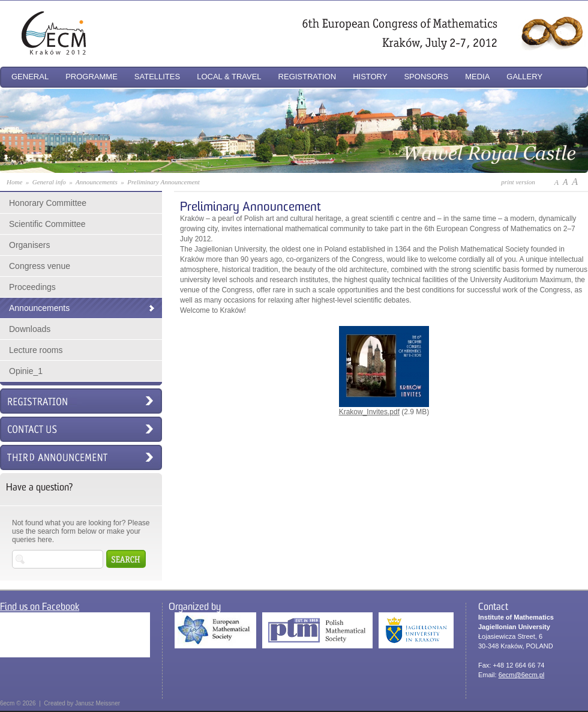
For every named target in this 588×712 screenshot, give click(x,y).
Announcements (39, 308)
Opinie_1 (26, 371)
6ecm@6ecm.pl (522, 675)
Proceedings (32, 287)
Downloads (30, 329)
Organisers (29, 245)
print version (518, 182)
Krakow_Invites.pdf (384, 408)
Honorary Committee (48, 203)
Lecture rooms (36, 350)
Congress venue (40, 266)
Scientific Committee (47, 224)
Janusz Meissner (97, 703)
